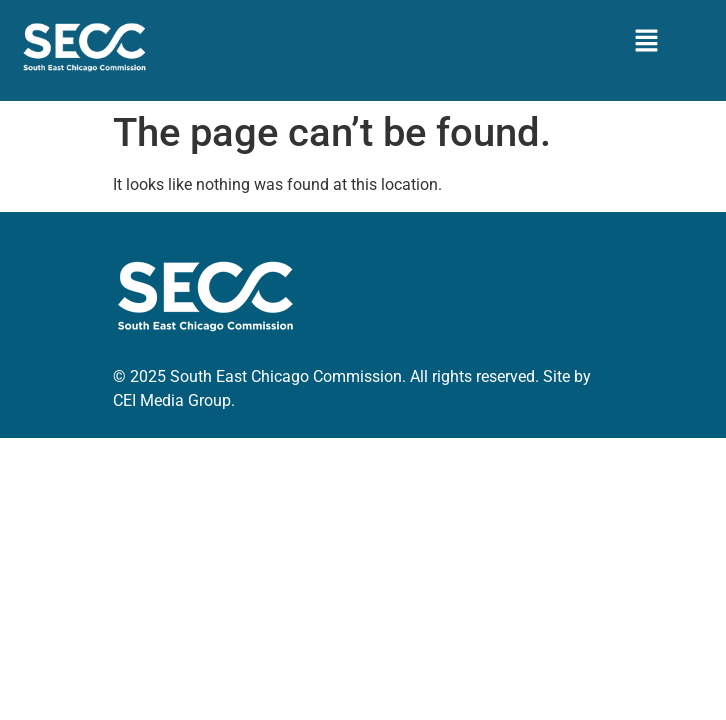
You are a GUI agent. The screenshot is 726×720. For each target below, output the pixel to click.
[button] (646, 42)
